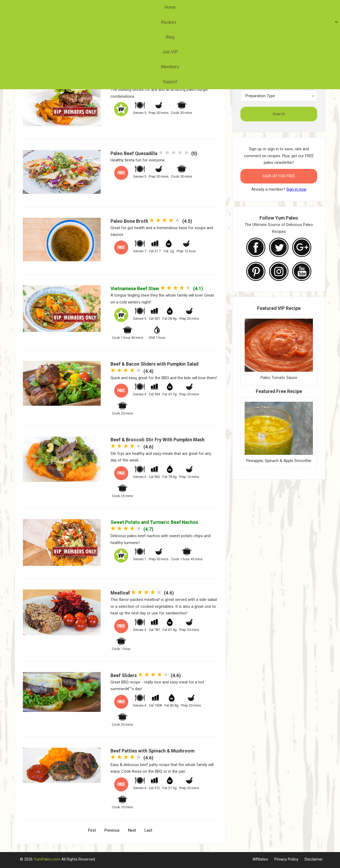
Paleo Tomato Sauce (279, 378)
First (92, 830)
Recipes (129, 7)
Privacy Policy (286, 859)
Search (279, 114)
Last (148, 830)
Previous (112, 830)
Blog (155, 7)
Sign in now (296, 189)
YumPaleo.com (47, 859)
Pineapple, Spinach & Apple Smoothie (279, 461)
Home (105, 7)
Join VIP (177, 7)
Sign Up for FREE (279, 176)
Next (132, 830)
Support (232, 7)
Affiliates (260, 859)
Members (205, 7)
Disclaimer (314, 859)
